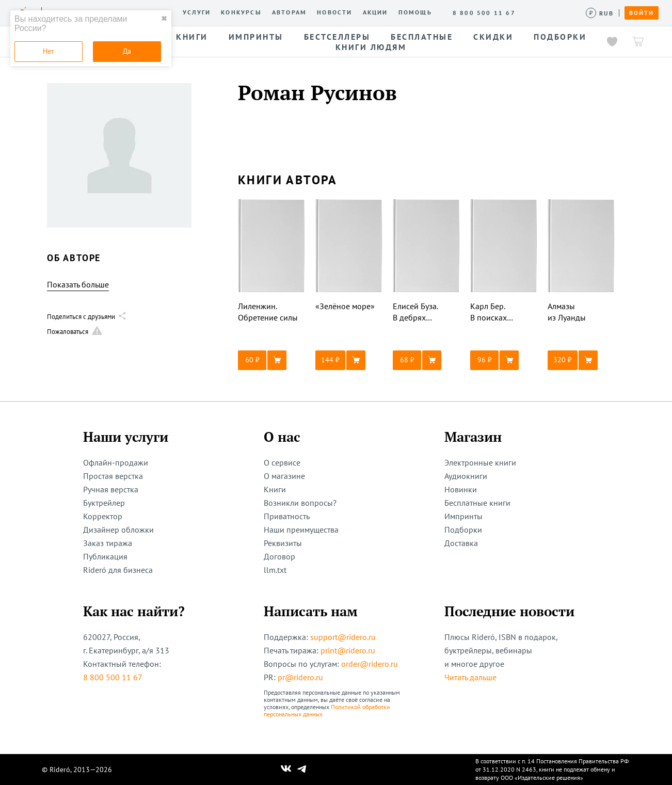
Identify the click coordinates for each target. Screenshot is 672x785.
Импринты (463, 516)
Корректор (103, 516)
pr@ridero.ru (300, 677)
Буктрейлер (104, 503)
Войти (642, 13)
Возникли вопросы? (300, 503)
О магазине (284, 476)
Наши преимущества (301, 530)
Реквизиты (283, 543)
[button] (271, 360)
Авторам (289, 12)
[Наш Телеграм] (302, 770)
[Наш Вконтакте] (286, 770)
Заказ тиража (108, 543)
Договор (279, 556)
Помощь (415, 12)
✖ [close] (164, 19)
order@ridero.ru (370, 664)
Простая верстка (113, 476)
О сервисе (282, 462)
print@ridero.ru (348, 650)
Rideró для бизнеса (118, 570)
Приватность (287, 516)
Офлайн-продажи (116, 462)
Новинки (461, 489)
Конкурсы (241, 12)
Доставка (461, 543)
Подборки (463, 530)
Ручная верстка (111, 489)
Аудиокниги (466, 476)
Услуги (197, 12)
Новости (334, 12)
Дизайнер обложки (118, 530)
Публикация (105, 556)
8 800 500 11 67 (113, 677)
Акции (375, 12)
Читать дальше (470, 677)
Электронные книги (480, 462)
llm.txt (275, 570)
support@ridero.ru (343, 637)
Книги (275, 489)
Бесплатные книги (477, 503)
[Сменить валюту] (600, 13)
